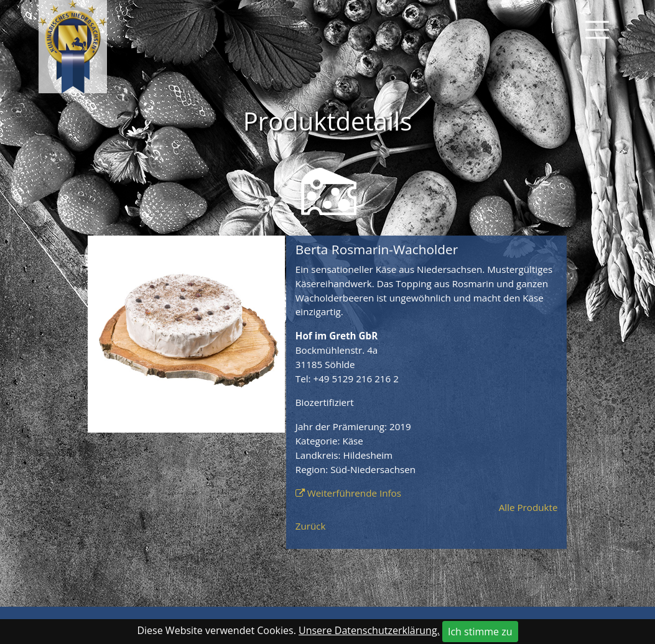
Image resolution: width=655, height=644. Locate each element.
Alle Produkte (528, 507)
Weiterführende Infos (354, 493)
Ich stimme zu (480, 632)
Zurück (311, 526)
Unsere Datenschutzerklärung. (369, 630)
